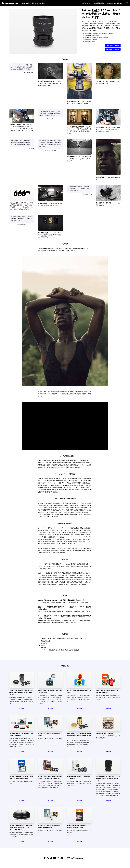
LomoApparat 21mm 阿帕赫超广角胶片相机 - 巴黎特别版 (21, 734)
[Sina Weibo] (45, 858)
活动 (33, 3)
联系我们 (119, 3)
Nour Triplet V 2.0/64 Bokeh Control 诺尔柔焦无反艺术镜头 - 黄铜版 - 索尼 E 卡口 (79, 735)
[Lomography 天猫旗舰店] (79, 858)
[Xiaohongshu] (55, 858)
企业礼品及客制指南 (100, 3)
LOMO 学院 (38, 3)
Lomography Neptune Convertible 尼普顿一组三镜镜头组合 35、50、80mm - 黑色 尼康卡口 (21, 827)
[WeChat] (48, 858)
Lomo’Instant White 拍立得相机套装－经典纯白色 (79, 777)
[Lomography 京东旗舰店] (65, 858)
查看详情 (22, 709)
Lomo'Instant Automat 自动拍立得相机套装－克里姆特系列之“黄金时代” (50, 777)
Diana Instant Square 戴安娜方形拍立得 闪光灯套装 (50, 691)
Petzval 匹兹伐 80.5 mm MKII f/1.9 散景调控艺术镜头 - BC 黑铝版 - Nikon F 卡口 (108, 779)
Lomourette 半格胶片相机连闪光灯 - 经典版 (50, 734)
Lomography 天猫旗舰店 (113, 45)
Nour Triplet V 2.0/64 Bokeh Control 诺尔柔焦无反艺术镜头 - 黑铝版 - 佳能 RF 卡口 (21, 693)
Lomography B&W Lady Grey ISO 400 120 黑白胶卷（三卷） (78, 826)
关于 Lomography (88, 3)
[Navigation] (127, 3)
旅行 (44, 3)
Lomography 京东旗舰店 (113, 49)
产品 (23, 3)
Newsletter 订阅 (111, 3)
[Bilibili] (58, 858)
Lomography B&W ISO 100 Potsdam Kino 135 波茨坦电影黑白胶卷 (21, 777)
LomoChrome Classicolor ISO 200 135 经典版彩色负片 (107, 691)
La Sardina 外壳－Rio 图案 (104, 733)
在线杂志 (28, 3)
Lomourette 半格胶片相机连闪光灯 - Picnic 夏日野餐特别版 (50, 826)
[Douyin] (51, 858)
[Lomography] (10, 3)
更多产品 (65, 666)
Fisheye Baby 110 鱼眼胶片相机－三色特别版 (79, 691)
